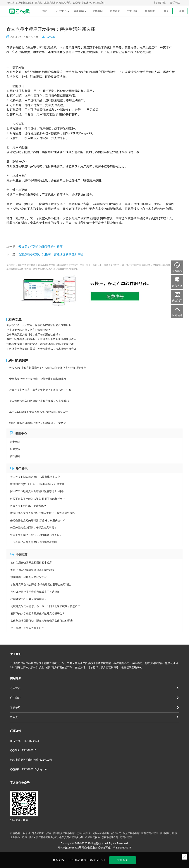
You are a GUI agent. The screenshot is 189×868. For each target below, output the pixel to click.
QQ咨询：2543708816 (23, 750)
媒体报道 (15, 456)
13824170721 (96, 860)
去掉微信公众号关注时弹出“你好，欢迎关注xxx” (37, 520)
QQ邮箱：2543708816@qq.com (29, 769)
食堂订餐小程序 (131, 833)
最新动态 (15, 442)
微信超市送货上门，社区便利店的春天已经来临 (37, 484)
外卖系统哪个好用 (42, 833)
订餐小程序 (126, 837)
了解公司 (94, 708)
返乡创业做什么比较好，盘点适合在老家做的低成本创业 (39, 325)
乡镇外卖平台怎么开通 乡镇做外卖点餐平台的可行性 (41, 584)
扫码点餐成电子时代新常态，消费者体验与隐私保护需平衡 (40, 344)
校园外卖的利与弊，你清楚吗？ (28, 506)
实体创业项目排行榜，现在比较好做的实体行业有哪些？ (43, 621)
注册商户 (94, 698)
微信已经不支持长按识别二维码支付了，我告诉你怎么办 (42, 513)
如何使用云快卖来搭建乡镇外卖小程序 (32, 570)
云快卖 (51, 37)
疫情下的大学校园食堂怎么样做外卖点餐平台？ (38, 613)
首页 (45, 11)
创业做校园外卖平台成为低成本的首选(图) (35, 592)
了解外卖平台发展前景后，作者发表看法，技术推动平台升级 (41, 349)
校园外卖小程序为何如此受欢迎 (29, 577)
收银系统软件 (92, 837)
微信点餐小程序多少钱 (71, 837)
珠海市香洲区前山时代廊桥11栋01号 (31, 760)
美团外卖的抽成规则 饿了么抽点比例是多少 (35, 477)
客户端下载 (160, 3)
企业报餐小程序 (19, 837)
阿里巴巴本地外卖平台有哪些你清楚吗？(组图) (37, 491)
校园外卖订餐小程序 (64, 833)
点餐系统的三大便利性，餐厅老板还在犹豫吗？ (34, 335)
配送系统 (116, 833)
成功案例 (97, 11)
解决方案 (80, 11)
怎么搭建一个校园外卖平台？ (27, 628)
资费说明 (115, 11)
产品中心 (63, 11)
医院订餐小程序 (150, 833)
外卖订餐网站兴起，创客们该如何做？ (28, 330)
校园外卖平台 (84, 833)
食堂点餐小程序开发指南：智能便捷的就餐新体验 (51, 254)
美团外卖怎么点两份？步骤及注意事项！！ (35, 528)
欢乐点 (94, 717)
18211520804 (77, 860)
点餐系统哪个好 (110, 837)
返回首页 (94, 688)
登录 (166, 11)
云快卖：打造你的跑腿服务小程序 (40, 247)
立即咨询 (123, 860)
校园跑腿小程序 (168, 833)
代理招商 (150, 11)
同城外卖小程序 (101, 833)
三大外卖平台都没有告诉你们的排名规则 (33, 542)
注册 (181, 11)
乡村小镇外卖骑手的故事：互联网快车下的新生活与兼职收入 (41, 339)
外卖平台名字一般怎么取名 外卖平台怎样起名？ (38, 499)
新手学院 (175, 3)
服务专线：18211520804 (25, 741)
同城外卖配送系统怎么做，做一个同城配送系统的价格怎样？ (45, 606)
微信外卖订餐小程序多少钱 (43, 837)
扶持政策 (133, 11)
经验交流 (15, 449)
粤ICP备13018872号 (70, 848)
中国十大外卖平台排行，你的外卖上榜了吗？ (36, 535)
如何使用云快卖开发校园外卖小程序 (31, 563)
